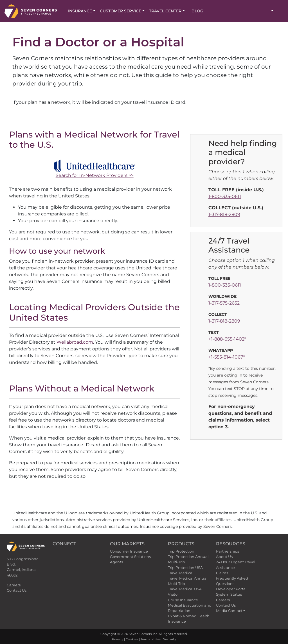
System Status (229, 594)
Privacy (118, 639)
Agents (116, 562)
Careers (14, 585)
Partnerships (228, 551)
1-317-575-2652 (224, 303)
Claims (222, 573)
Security (170, 639)
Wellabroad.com (75, 342)
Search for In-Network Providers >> (95, 175)
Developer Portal (231, 589)
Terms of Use (151, 639)
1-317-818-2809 (224, 214)
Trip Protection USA (185, 568)
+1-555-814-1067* (227, 357)
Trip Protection (181, 551)
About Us (224, 557)
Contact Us (17, 590)
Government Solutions (130, 557)
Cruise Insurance (183, 600)
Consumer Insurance (129, 551)
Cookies (132, 639)
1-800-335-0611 (225, 196)
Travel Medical (181, 573)
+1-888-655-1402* (227, 339)
